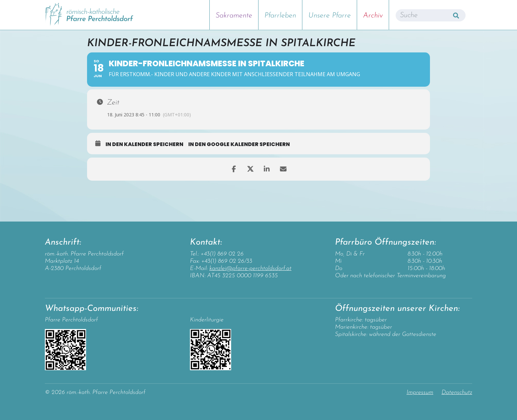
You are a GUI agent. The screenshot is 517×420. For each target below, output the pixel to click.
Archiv (373, 16)
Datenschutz (457, 392)
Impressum (420, 392)
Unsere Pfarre (330, 16)
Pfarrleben (280, 16)
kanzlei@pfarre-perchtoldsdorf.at (250, 269)
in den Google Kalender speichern (239, 144)
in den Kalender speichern (144, 144)
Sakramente (234, 16)
